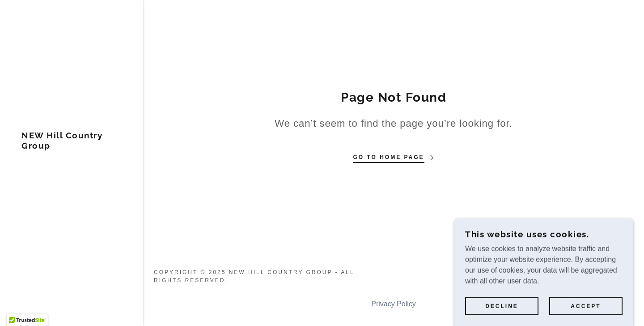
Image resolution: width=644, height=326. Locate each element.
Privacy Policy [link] (394, 304)
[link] (72, 146)
